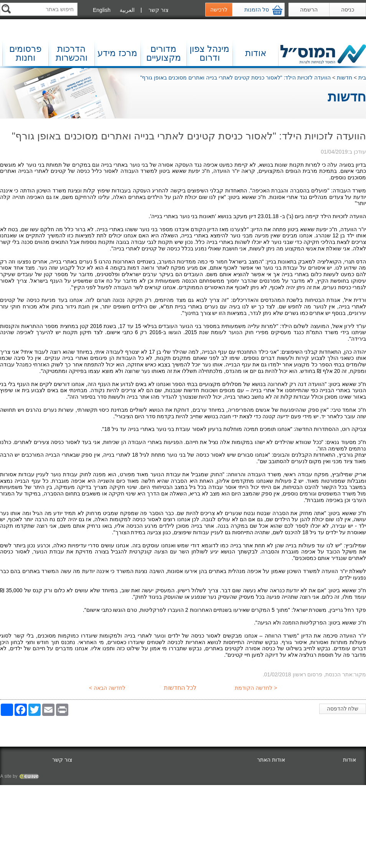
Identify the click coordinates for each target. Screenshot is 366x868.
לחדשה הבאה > (106, 688)
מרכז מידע (117, 53)
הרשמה (309, 10)
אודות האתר (271, 760)
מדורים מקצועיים (164, 53)
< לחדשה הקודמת (257, 688)
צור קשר (158, 10)
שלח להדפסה (344, 710)
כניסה (348, 10)
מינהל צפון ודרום (209, 53)
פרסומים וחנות (25, 53)
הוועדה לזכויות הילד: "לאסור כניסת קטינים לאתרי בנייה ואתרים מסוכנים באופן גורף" (235, 78)
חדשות (345, 78)
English (102, 10)
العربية (127, 10)
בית (362, 78)
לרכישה (219, 10)
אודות (256, 53)
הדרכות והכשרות (72, 53)
